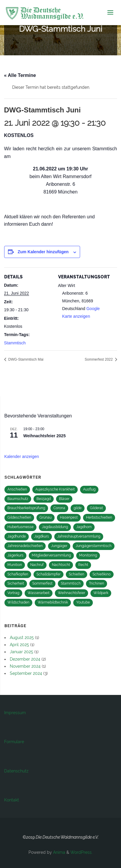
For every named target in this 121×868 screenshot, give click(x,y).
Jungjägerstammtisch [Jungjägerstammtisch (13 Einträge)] (94, 546)
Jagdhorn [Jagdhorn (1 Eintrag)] (84, 527)
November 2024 (25, 666)
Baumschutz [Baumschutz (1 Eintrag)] (18, 499)
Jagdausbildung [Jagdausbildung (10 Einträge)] (55, 527)
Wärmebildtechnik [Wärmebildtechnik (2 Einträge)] (53, 602)
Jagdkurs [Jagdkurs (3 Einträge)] (42, 536)
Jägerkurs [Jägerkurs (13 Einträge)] (15, 555)
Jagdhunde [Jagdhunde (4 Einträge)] (17, 536)
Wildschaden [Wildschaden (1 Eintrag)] (18, 602)
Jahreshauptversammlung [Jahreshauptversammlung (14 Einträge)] (79, 536)
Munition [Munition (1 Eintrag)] (15, 565)
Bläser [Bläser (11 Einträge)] (64, 499)
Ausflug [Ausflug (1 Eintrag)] (89, 489)
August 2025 (22, 638)
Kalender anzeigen (22, 456)
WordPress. (81, 852)
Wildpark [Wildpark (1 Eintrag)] (101, 593)
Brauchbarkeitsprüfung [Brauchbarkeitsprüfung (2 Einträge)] (26, 508)
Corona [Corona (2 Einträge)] (59, 508)
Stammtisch (15, 343)
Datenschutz (16, 771)
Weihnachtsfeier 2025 (45, 436)
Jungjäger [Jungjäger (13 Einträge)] (59, 546)
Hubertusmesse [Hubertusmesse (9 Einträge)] (20, 527)
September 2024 (26, 673)
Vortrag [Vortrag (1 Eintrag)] (13, 593)
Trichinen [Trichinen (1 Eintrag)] (97, 583)
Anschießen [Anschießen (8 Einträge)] (17, 489)
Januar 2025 (22, 652)
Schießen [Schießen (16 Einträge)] (77, 574)
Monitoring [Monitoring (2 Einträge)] (88, 555)
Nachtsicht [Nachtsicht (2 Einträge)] (61, 565)
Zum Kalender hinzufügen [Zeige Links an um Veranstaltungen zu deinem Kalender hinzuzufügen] (43, 252)
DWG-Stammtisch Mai (26, 359)
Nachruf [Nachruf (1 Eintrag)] (37, 565)
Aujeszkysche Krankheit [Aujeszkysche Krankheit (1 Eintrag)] (55, 489)
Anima (59, 852)
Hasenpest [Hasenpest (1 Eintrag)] (69, 517)
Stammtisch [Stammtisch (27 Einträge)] (71, 583)
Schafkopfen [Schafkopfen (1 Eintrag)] (18, 574)
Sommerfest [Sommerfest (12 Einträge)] (42, 583)
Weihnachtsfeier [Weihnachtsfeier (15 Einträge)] (71, 593)
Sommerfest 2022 (99, 359)
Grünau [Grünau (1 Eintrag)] (46, 517)
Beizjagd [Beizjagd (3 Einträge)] (44, 499)
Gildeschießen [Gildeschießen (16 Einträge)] (19, 517)
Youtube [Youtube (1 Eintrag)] (83, 602)
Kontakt (12, 800)
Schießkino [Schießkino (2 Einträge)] (102, 574)
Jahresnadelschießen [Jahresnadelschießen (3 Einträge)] (25, 546)
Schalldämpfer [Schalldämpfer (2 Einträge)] (48, 574)
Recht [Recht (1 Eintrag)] (83, 565)
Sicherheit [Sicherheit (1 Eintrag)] (16, 583)
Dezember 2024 (25, 659)
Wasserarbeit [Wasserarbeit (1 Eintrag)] (39, 593)
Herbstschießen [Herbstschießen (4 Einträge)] (99, 517)
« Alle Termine (20, 75)
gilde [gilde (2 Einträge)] (78, 508)
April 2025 (19, 645)
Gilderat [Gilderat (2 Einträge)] (96, 508)
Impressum (15, 713)
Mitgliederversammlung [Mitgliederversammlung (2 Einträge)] (51, 555)
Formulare (14, 742)
